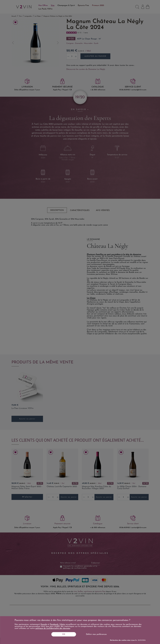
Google (44, 624)
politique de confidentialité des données (53, 628)
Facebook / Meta (57, 624)
